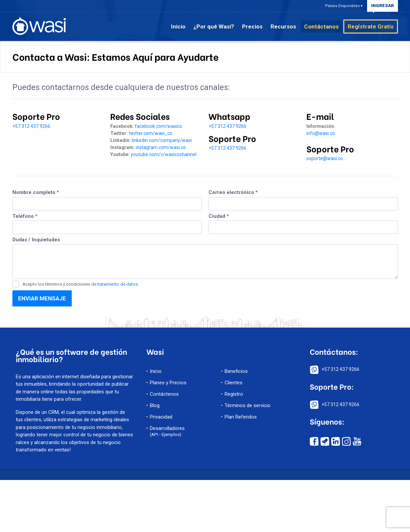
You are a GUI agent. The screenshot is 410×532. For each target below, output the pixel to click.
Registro (234, 394)
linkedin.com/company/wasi (162, 140)
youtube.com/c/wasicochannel (164, 154)
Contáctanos (321, 27)
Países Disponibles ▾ (344, 6)
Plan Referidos (241, 417)
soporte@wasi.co (325, 158)
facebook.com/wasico (158, 126)
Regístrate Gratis (371, 27)
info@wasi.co (321, 133)
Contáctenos (164, 394)
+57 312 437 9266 (31, 126)
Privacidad (161, 417)
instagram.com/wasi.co (161, 147)
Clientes (233, 383)
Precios (252, 27)
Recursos (283, 27)
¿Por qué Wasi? (214, 27)
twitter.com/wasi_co (151, 133)
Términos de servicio (248, 405)
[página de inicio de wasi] (39, 25)
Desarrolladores (167, 431)
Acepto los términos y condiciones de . (81, 284)
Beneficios (236, 371)
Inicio (178, 27)
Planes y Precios (168, 383)
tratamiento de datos (118, 284)
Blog (155, 405)
